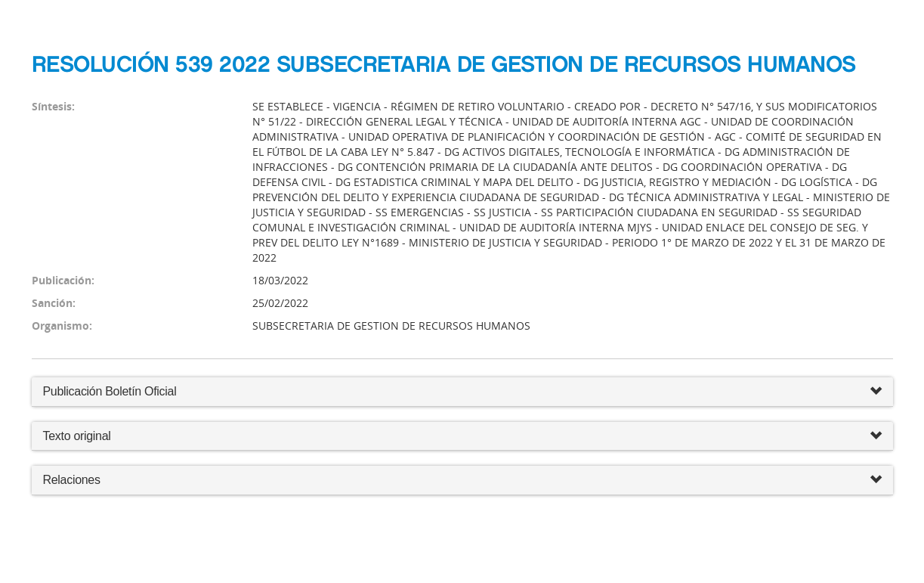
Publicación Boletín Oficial (110, 391)
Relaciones (462, 481)
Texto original (77, 436)
